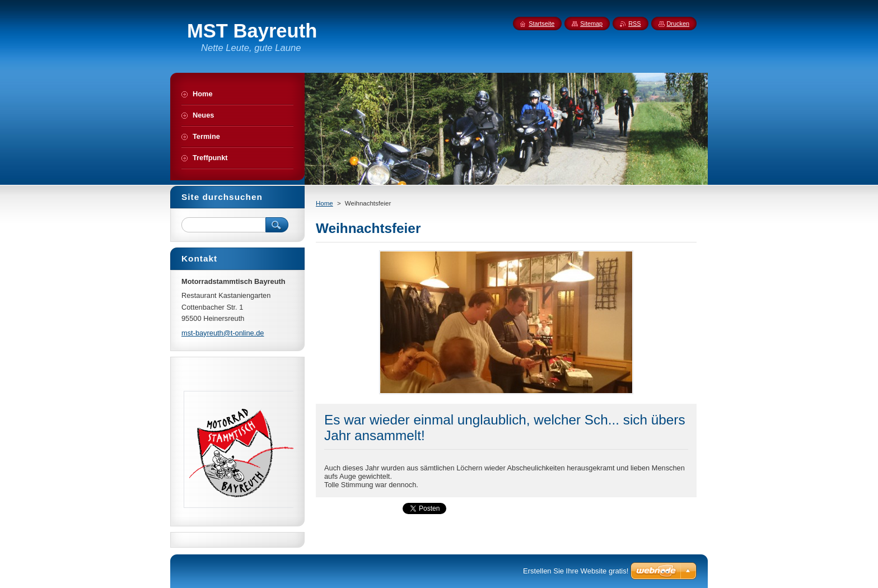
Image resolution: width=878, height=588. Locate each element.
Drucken (678, 24)
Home (324, 203)
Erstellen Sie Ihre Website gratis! (576, 571)
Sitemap (591, 24)
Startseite (541, 24)
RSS (634, 24)
